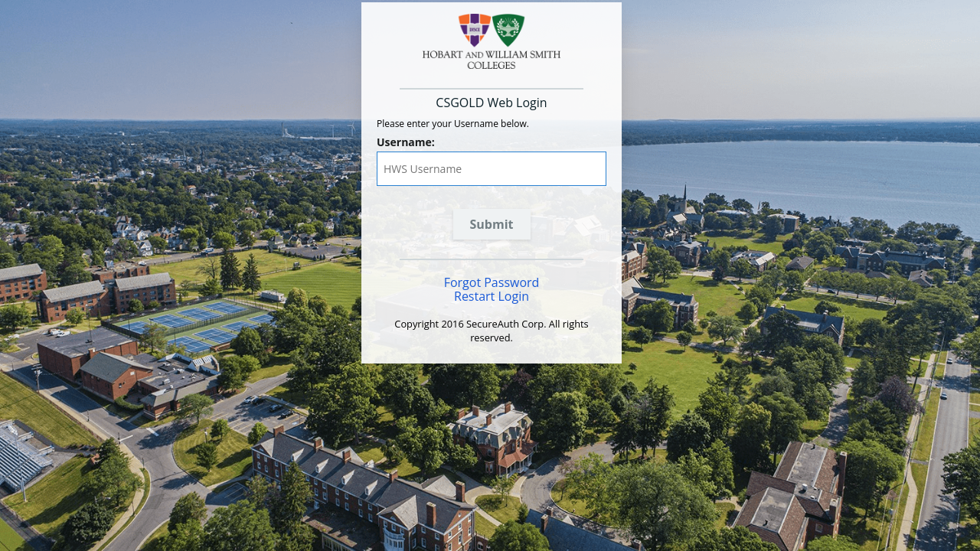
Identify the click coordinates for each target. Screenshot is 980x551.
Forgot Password (492, 282)
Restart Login (492, 296)
